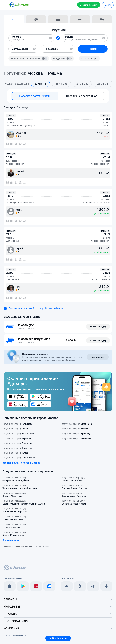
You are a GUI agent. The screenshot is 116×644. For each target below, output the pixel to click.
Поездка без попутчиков (82, 96)
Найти (93, 49)
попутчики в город (17, 424)
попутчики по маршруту (16, 479)
